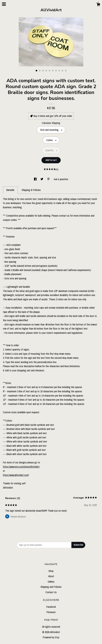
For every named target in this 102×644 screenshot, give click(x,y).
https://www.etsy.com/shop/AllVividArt (21, 467)
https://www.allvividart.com (16, 475)
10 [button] (66, 71)
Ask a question (61, 179)
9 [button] (62, 71)
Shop (51, 571)
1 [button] (36, 71)
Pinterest (51, 612)
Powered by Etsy (51, 637)
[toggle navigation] (4, 4)
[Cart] (98, 5)
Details (10, 190)
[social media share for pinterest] (49, 179)
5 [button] (49, 71)
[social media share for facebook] (36, 179)
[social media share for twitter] (42, 179)
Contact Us (51, 592)
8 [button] (59, 71)
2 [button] (40, 71)
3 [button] (43, 71)
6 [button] (53, 71)
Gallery (51, 582)
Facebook (51, 607)
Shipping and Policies (51, 587)
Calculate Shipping (51, 123)
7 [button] (56, 71)
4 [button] (46, 71)
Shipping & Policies (31, 190)
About (51, 576)
